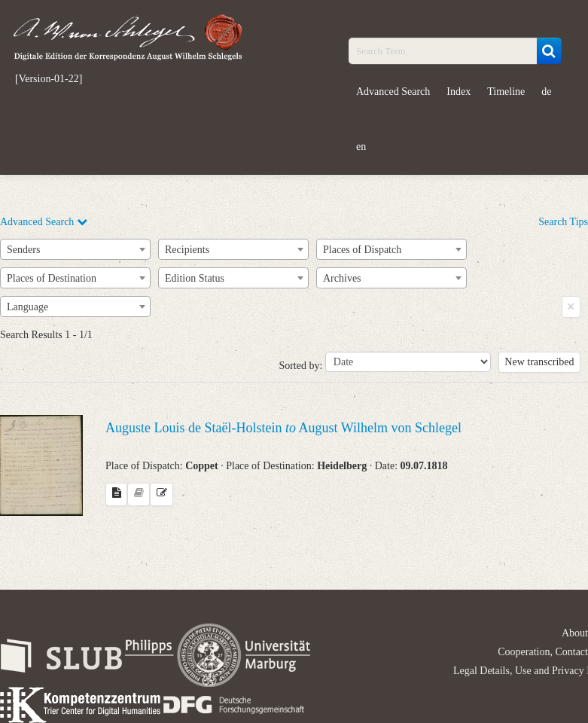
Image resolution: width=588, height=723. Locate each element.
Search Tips (563, 222)
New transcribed (539, 362)
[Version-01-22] (49, 79)
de (546, 92)
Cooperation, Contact (543, 652)
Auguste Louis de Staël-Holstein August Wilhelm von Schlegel (283, 428)
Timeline (506, 92)
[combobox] (75, 249)
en (361, 146)
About (575, 633)
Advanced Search (393, 92)
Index (459, 92)
